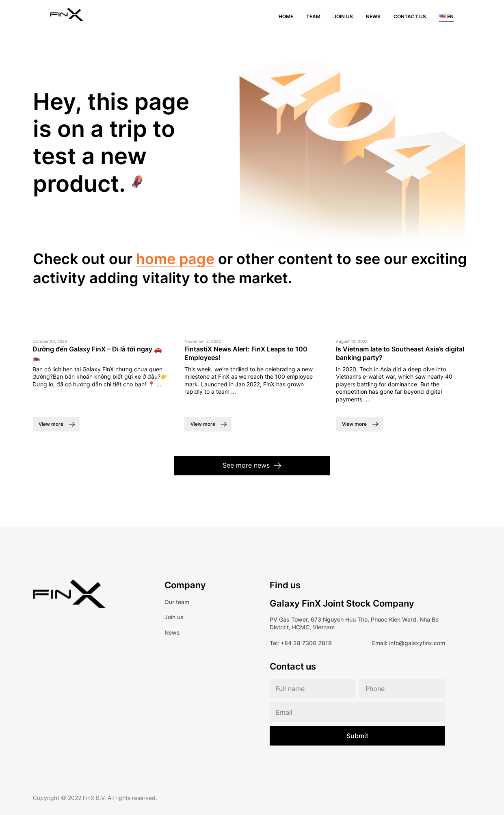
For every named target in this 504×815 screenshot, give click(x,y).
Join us (343, 16)
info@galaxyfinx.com (417, 643)
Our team (177, 602)
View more (51, 424)
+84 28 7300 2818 (306, 643)
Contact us (410, 16)
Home (286, 16)
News (373, 16)
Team (313, 16)
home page (175, 259)
